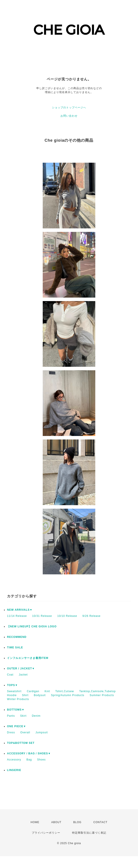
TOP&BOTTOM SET (21, 743)
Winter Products (18, 699)
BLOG (77, 822)
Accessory (14, 760)
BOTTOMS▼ (16, 710)
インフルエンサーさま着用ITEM (28, 658)
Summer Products (102, 695)
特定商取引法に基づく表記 (89, 833)
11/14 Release (17, 616)
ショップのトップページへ (69, 108)
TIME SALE (15, 647)
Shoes (41, 760)
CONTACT (100, 822)
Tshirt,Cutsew (65, 691)
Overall (25, 732)
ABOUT (56, 822)
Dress (11, 732)
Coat (10, 675)
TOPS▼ (12, 685)
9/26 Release (91, 616)
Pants (11, 716)
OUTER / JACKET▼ (21, 669)
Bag (29, 760)
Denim (36, 716)
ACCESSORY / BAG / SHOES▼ (29, 753)
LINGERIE (14, 770)
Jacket (23, 675)
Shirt (25, 695)
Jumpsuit (42, 732)
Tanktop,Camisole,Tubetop (97, 691)
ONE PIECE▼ (17, 726)
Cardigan (33, 691)
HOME (35, 822)
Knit (47, 691)
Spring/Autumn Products (68, 695)
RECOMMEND (17, 637)
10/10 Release (67, 616)
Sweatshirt (14, 691)
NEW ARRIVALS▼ (20, 610)
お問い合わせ (69, 116)
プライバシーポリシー (46, 833)
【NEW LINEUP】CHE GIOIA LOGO (32, 626)
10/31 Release (42, 616)
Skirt (23, 716)
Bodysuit (40, 695)
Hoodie (12, 695)
